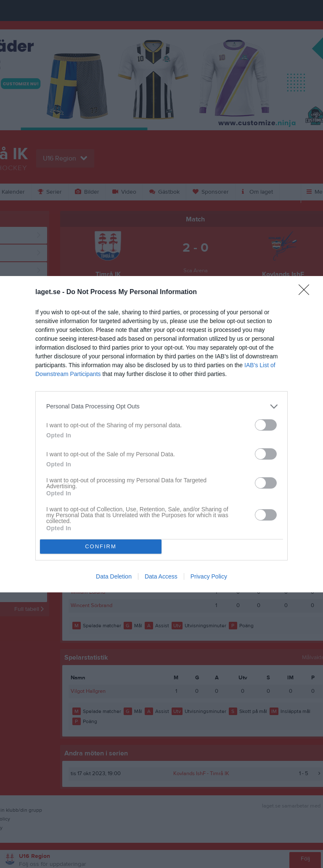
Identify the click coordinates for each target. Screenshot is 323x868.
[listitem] (161, 406)
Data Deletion (114, 576)
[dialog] (161, 434)
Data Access (161, 576)
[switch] (266, 425)
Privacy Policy (209, 576)
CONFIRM (101, 546)
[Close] (307, 292)
